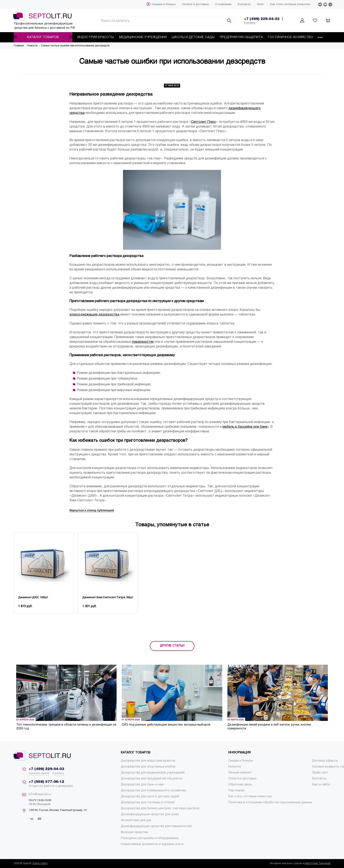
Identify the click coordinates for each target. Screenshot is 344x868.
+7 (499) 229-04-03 (262, 19)
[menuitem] (164, 4)
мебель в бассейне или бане (245, 427)
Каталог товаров (43, 37)
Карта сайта (40, 864)
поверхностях (143, 342)
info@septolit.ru (40, 794)
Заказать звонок (39, 773)
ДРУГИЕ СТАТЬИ (172, 646)
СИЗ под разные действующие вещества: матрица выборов (166, 725)
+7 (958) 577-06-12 (46, 782)
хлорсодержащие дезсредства (94, 315)
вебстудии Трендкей (318, 864)
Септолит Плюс (203, 122)
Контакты (250, 23)
